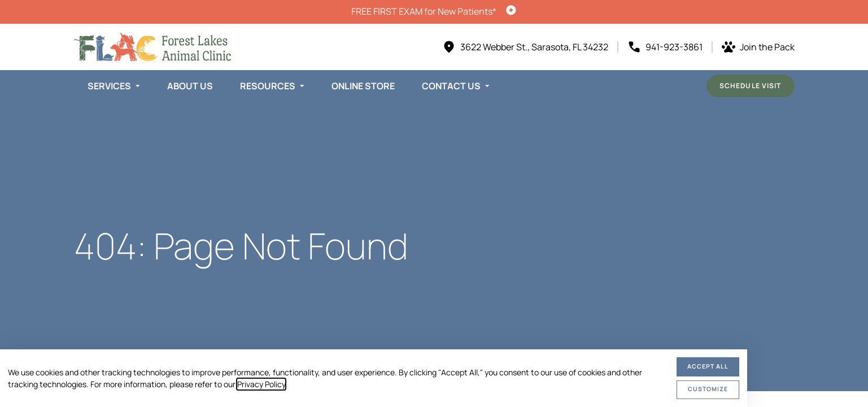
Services (109, 86)
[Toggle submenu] (138, 86)
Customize (708, 389)
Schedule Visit (751, 86)
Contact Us (451, 86)
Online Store (363, 86)
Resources (268, 86)
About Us (190, 86)
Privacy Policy (261, 384)
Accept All (708, 366)
